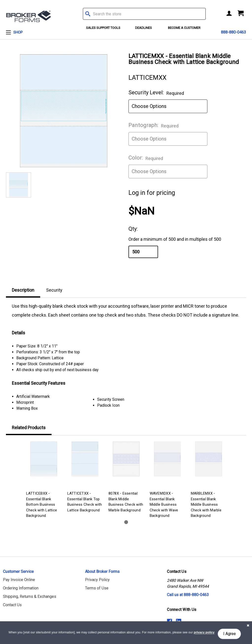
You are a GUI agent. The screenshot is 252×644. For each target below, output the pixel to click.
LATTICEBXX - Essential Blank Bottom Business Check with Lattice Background (42, 504)
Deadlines (144, 28)
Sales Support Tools (103, 28)
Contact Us (12, 605)
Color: (146, 158)
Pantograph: (153, 125)
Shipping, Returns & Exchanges (30, 596)
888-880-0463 (234, 32)
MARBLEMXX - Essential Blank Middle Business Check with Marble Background (206, 504)
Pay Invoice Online (19, 580)
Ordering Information (21, 588)
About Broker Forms (102, 572)
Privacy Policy (97, 580)
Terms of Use (97, 588)
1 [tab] (126, 522)
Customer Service (18, 572)
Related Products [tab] (29, 428)
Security (54, 290)
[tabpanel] (44, 480)
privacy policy (204, 633)
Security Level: (156, 93)
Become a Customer (184, 28)
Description (23, 290)
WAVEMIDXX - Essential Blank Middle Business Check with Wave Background (164, 504)
